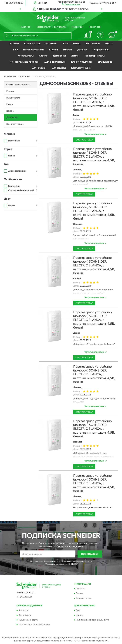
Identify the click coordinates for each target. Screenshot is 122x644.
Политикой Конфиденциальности (77, 561)
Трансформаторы (95, 56)
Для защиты (59, 68)
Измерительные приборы (24, 62)
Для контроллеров (82, 62)
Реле (65, 44)
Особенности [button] (13, 179)
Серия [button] (8, 149)
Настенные (14, 141)
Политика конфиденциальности (92, 620)
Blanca (12, 156)
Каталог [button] (26, 27)
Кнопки (53, 50)
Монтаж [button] (9, 134)
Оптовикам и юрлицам (51, 27)
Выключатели (32, 44)
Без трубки (14, 186)
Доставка (80, 589)
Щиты (109, 44)
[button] (71, 4)
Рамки (77, 44)
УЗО (15, 50)
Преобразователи (33, 50)
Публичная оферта (28, 620)
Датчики (82, 50)
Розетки (14, 44)
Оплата (79, 594)
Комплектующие (81, 68)
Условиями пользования (56, 564)
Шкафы (68, 50)
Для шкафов (105, 62)
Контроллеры (26, 56)
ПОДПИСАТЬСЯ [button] (90, 554)
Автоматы (51, 44)
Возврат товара (84, 598)
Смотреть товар (84, 140)
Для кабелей (39, 68)
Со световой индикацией (21, 190)
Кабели (43, 56)
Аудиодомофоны (17, 171)
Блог (78, 610)
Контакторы (93, 44)
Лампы (75, 56)
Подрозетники (101, 50)
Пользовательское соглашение (34, 625)
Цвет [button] (7, 199)
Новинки (78, 27)
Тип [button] (6, 164)
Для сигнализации (55, 62)
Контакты (95, 27)
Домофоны (59, 56)
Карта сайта (25, 615)
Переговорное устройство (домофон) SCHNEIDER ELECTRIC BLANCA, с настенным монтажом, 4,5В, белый (94, 102)
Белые (12, 206)
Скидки (79, 615)
